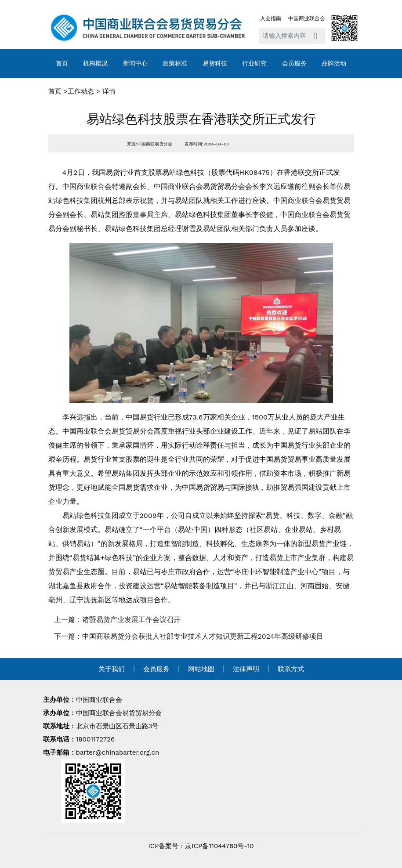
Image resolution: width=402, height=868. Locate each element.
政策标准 (175, 63)
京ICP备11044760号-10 (219, 846)
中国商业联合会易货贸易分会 (119, 713)
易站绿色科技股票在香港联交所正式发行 (201, 119)
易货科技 (215, 63)
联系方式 (291, 669)
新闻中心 (135, 63)
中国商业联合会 (307, 18)
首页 (62, 63)
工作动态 (81, 91)
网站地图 (201, 669)
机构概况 (95, 63)
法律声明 (246, 669)
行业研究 (254, 63)
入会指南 (271, 18)
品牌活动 (334, 63)
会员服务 (294, 63)
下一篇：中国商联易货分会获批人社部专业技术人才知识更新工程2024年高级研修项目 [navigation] (189, 636)
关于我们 (112, 669)
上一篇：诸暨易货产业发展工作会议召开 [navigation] (117, 620)
